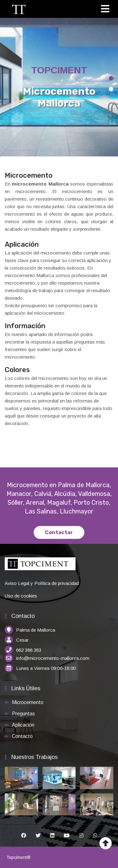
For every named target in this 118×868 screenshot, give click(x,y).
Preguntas (23, 714)
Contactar (59, 532)
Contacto (22, 736)
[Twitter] (38, 836)
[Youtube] (67, 836)
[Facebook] (24, 836)
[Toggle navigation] (107, 10)
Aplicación (23, 725)
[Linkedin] (52, 836)
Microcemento (28, 702)
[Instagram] (81, 836)
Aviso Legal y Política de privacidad (42, 583)
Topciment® (18, 857)
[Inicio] (19, 9)
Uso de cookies (21, 596)
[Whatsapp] (95, 836)
